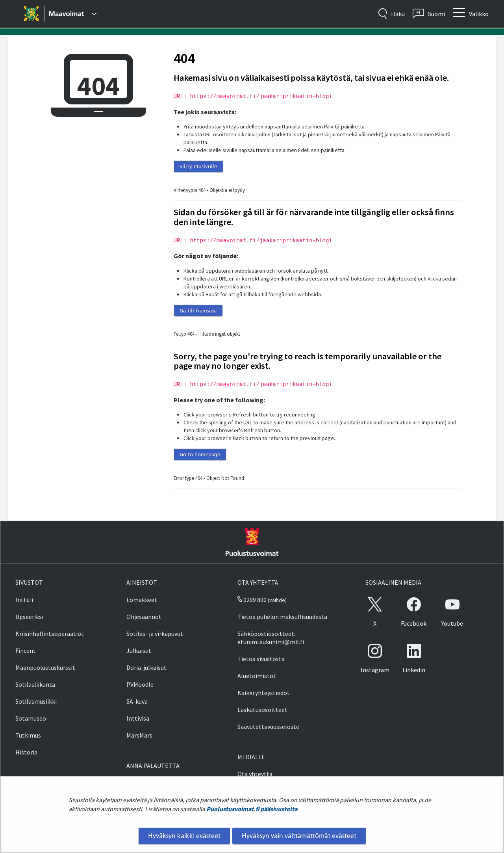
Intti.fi (24, 600)
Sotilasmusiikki (36, 701)
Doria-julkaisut (146, 667)
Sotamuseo (31, 718)
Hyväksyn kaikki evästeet (184, 836)
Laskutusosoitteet (262, 710)
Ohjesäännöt (144, 617)
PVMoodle (140, 684)
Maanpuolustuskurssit (45, 667)
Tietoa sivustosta (261, 659)
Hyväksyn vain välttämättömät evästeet (299, 836)
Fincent (26, 650)
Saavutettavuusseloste (268, 727)
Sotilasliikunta (35, 684)
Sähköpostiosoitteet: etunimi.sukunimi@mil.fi (271, 638)
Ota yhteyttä (255, 774)
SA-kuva (137, 701)
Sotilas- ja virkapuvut (155, 634)
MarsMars (139, 735)
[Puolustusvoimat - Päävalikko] (73, 14)
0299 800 (252, 600)
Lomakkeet (142, 600)
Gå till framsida (198, 310)
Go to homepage (200, 454)
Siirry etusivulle (198, 166)
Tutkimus (28, 735)
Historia (26, 752)
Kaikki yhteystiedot (264, 693)
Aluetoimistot (257, 676)
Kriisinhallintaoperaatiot (50, 634)
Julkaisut (139, 650)
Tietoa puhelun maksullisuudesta (282, 617)
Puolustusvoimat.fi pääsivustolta (252, 809)
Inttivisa (138, 718)
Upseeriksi (29, 617)
